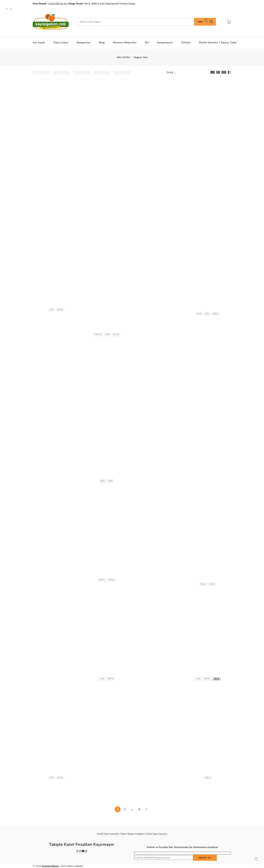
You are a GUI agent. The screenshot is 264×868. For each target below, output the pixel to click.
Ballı (103, 481)
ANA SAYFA (123, 57)
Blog (102, 43)
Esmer (212, 584)
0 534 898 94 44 (57, 4)
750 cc (208, 778)
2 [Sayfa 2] (125, 809)
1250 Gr (98, 334)
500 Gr (60, 310)
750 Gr (116, 334)
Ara (203, 21)
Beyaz (203, 584)
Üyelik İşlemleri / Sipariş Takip (219, 42)
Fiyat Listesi (61, 43)
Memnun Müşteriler (125, 43)
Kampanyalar (165, 43)
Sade (111, 481)
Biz (148, 42)
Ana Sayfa (39, 43)
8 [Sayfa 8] (139, 809)
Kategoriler (85, 42)
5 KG (199, 314)
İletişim (186, 43)
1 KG (51, 310)
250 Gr (112, 580)
